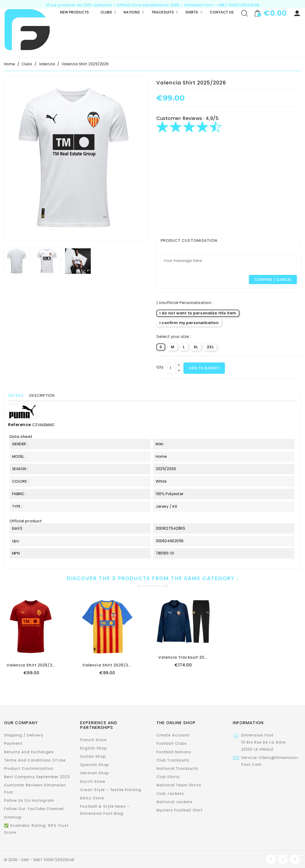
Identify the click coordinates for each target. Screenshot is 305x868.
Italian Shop (93, 756)
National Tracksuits (177, 769)
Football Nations (174, 752)
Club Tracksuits (173, 760)
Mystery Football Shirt (180, 810)
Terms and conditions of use (35, 760)
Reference (20, 425)
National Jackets (175, 802)
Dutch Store (93, 782)
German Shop (94, 773)
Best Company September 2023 (37, 777)
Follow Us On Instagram (29, 800)
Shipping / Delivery (24, 735)
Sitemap (13, 817)
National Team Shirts (179, 785)
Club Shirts (168, 777)
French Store (93, 740)
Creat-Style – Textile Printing (111, 790)
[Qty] (172, 368)
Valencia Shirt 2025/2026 (33, 665)
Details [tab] (16, 395)
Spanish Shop (94, 765)
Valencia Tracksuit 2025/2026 (190, 657)
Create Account (173, 735)
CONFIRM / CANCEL (273, 280)
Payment (13, 743)
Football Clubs (172, 743)
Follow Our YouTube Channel (34, 809)
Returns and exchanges (29, 752)
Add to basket (204, 368)
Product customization (29, 769)
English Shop (93, 748)
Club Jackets (170, 794)
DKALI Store (92, 798)
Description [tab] (42, 395)
